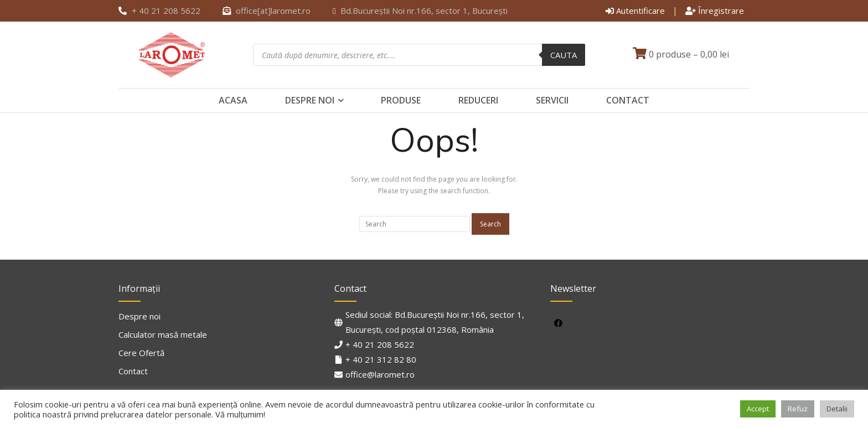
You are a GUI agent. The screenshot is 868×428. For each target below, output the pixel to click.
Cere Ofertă (141, 353)
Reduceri (478, 100)
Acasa (233, 100)
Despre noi (310, 100)
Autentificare (635, 11)
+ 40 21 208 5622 (380, 344)
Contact (628, 100)
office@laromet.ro (380, 374)
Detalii (837, 409)
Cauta (564, 55)
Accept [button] (758, 409)
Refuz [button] (798, 409)
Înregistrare (715, 11)
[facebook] (560, 323)
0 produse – (681, 54)
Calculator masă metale (163, 334)
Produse (401, 100)
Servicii (552, 100)
